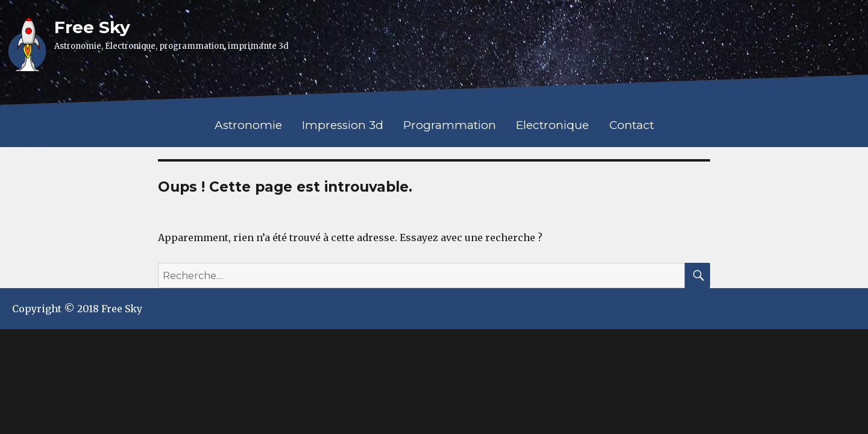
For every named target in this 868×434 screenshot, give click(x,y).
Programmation (450, 125)
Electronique (552, 125)
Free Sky (92, 27)
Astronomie (248, 125)
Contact (632, 125)
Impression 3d (343, 125)
